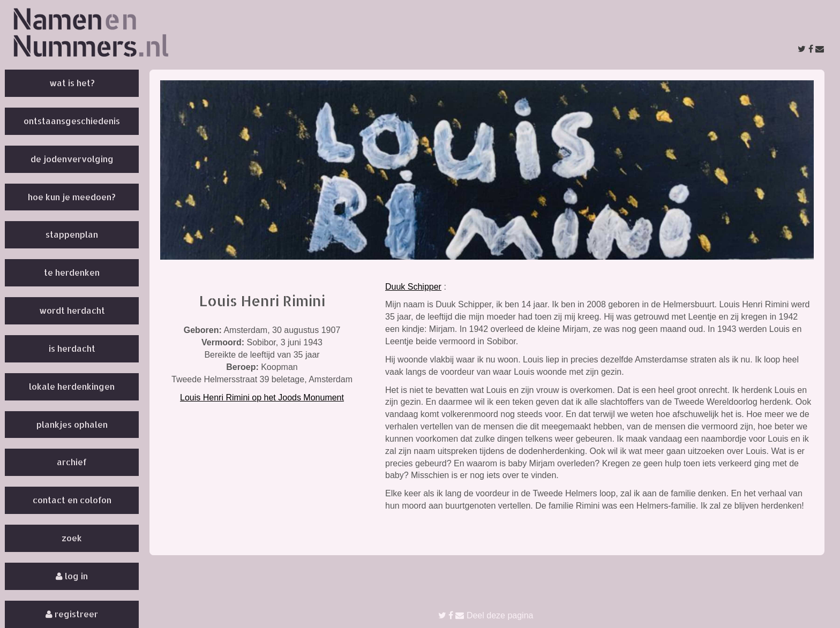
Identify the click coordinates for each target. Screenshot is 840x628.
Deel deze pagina (486, 615)
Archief (72, 462)
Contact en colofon (72, 500)
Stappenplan (72, 234)
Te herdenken (72, 272)
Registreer (72, 614)
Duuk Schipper (413, 287)
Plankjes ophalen (72, 424)
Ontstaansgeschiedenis (72, 121)
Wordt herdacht (72, 310)
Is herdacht (72, 348)
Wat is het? (72, 83)
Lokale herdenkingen (72, 386)
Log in (72, 576)
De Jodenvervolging (72, 159)
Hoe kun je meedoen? (72, 197)
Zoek (72, 538)
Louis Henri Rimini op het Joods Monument (262, 398)
